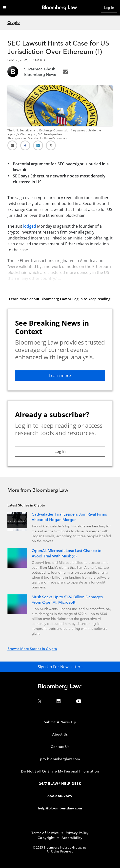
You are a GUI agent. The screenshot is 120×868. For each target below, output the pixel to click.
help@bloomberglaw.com (60, 808)
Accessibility (72, 838)
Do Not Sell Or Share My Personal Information (60, 771)
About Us (60, 734)
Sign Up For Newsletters (60, 667)
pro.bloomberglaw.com (60, 759)
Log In (109, 8)
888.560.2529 (60, 796)
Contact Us (60, 747)
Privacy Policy (77, 833)
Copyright (46, 838)
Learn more (60, 376)
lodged (30, 226)
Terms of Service (45, 833)
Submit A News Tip (60, 722)
